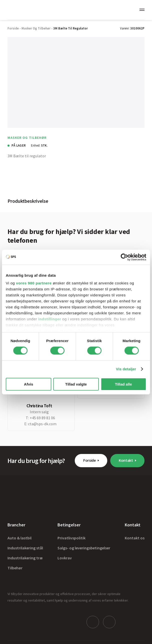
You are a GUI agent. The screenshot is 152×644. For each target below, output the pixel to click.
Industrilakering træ (25, 558)
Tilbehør (15, 568)
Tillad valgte (76, 384)
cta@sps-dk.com (42, 424)
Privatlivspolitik (71, 538)
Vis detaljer (126, 369)
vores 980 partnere (34, 283)
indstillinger (50, 319)
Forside (89, 460)
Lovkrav (65, 558)
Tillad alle (123, 384)
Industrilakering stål (25, 548)
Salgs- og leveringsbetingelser (84, 548)
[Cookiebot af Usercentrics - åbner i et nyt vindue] (124, 257)
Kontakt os (135, 538)
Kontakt (126, 460)
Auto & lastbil (19, 538)
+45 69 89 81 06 (42, 418)
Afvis (29, 384)
